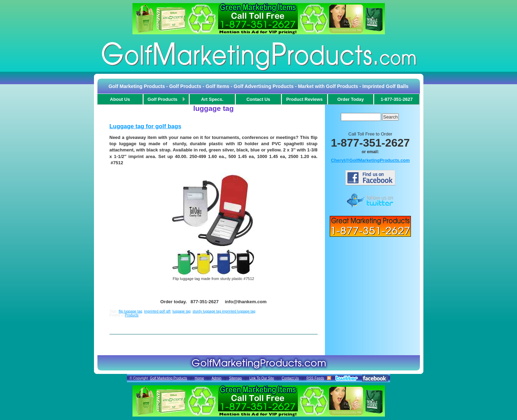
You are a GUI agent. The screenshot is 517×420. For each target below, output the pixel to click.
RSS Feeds (315, 378)
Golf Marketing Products (168, 378)
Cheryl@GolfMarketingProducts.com (370, 160)
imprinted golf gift (157, 311)
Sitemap (236, 378)
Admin (216, 378)
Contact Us (290, 378)
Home (200, 378)
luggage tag (181, 311)
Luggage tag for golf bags (145, 126)
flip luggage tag (130, 311)
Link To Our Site (262, 378)
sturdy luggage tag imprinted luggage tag (224, 311)
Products (132, 315)
